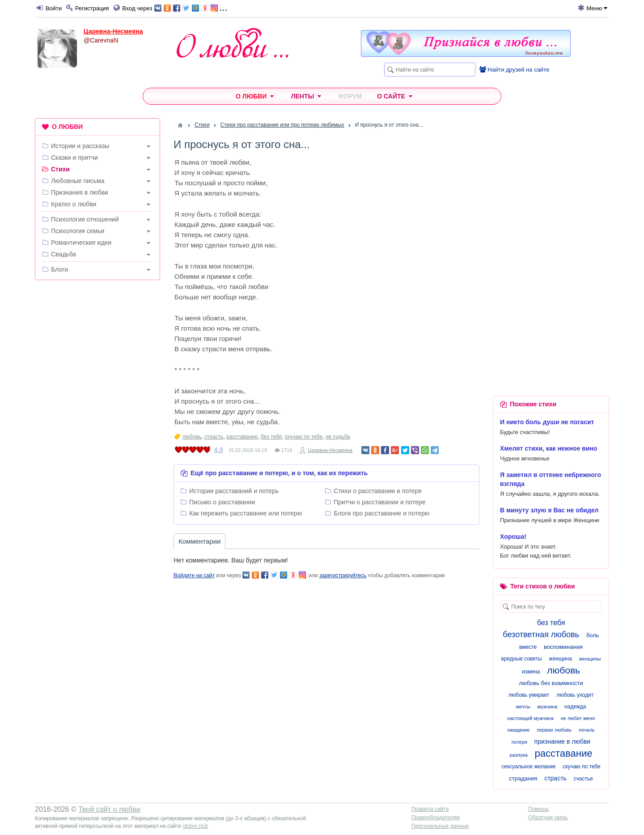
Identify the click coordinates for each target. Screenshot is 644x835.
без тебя (271, 437)
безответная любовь (541, 635)
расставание (242, 437)
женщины (590, 659)
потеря (519, 742)
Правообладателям (436, 818)
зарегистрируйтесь (343, 575)
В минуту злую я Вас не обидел (549, 510)
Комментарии (199, 541)
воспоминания (563, 647)
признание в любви (563, 741)
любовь (192, 437)
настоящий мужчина (530, 718)
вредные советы (522, 659)
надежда (575, 707)
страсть (214, 437)
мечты (523, 707)
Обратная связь (548, 818)
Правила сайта (430, 809)
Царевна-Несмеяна (113, 31)
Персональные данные (440, 826)
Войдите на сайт (194, 575)
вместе (528, 647)
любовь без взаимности (551, 683)
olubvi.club (196, 826)
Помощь (538, 809)
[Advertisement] (97, 423)
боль (593, 635)
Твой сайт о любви (109, 809)
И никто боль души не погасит (547, 422)
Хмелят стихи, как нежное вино (549, 448)
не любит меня (578, 718)
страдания (523, 778)
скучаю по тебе (304, 437)
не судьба (338, 437)
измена (531, 672)
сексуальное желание (528, 767)
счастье (583, 779)
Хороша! (513, 537)
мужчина (547, 707)
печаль (587, 730)
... (191, 7)
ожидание (518, 730)
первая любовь (554, 730)
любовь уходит (575, 695)
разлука (519, 755)
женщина (561, 659)
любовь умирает (529, 695)
